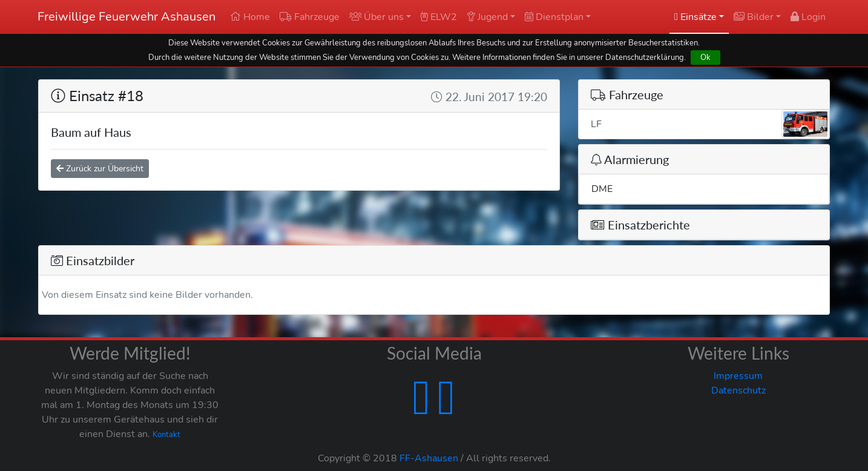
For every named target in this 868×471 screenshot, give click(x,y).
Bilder (754, 17)
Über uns (376, 17)
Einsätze (695, 17)
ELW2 (439, 17)
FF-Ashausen (429, 458)
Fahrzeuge (310, 17)
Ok (705, 57)
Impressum (738, 376)
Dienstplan (554, 17)
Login (808, 17)
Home (250, 17)
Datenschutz (738, 390)
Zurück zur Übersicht (100, 169)
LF (710, 124)
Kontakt (166, 435)
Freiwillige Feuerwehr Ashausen (127, 17)
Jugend (487, 17)
